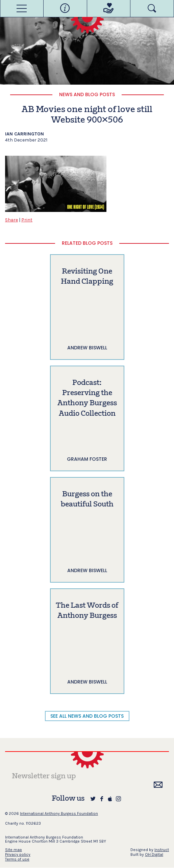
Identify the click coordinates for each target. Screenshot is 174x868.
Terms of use (17, 859)
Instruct (162, 850)
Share (11, 220)
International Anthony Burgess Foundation (59, 813)
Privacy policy (18, 854)
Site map (14, 850)
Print (27, 220)
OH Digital (154, 854)
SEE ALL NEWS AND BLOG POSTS (87, 716)
